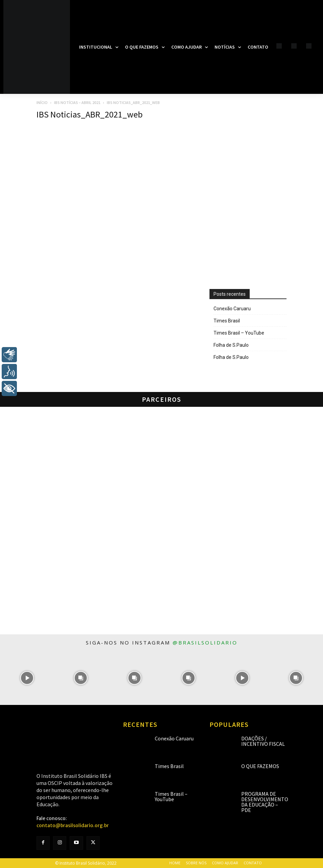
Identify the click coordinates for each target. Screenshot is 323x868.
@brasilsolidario (205, 642)
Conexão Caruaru (232, 309)
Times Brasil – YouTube (239, 333)
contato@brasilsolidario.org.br (73, 825)
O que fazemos (260, 766)
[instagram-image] (27, 678)
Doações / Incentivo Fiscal (263, 741)
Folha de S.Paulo (231, 345)
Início (42, 102)
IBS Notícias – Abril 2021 (77, 102)
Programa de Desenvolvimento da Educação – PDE (265, 802)
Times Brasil (227, 321)
